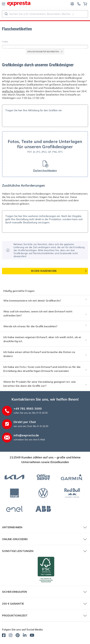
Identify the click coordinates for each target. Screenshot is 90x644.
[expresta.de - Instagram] (11, 636)
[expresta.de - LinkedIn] (25, 636)
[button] (45, 154)
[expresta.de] (19, 4)
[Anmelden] (72, 4)
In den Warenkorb (44, 271)
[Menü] (4, 4)
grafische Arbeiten (13, 91)
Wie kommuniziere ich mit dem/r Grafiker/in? (32, 301)
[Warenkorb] (85, 4)
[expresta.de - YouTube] (32, 636)
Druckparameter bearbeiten (45, 52)
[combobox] (45, 14)
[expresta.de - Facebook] (4, 636)
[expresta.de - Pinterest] (18, 636)
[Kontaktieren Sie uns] (79, 4)
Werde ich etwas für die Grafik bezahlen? (30, 326)
